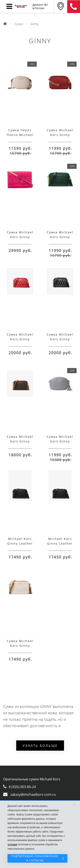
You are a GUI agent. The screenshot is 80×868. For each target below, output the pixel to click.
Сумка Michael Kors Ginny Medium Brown (20, 441)
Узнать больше (40, 746)
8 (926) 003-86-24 (22, 787)
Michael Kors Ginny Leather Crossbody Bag (20, 543)
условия (12, 844)
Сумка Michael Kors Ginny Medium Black (60, 339)
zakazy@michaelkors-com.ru (33, 794)
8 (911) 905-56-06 (74, 7)
